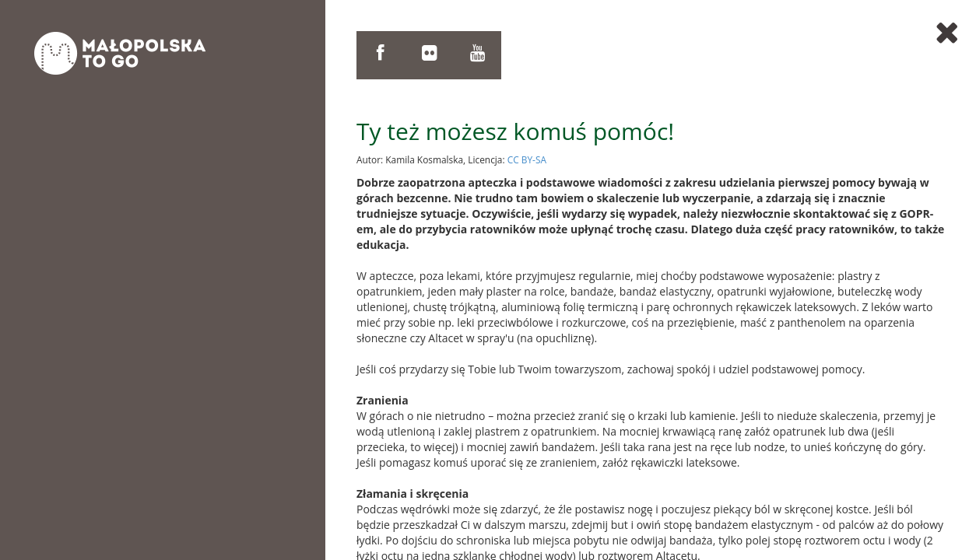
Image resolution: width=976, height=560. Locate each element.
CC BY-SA (527, 159)
